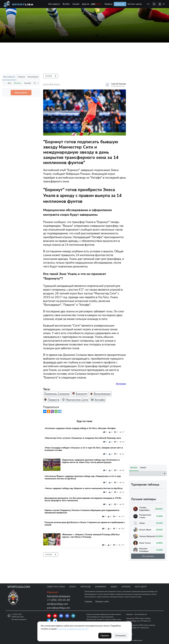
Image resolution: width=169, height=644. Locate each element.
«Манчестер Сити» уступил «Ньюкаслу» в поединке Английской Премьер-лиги (83, 438)
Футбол (66, 4)
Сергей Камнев (119, 84)
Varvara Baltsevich (144, 619)
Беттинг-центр (135, 4)
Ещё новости (21, 93)
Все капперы (148, 639)
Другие (86, 4)
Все (10, 83)
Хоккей (76, 4)
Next (38, 83)
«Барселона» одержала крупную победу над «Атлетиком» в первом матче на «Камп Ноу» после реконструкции (91, 461)
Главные (21, 77)
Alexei (139, 606)
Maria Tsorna (142, 626)
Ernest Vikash (142, 613)
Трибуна (108, 4)
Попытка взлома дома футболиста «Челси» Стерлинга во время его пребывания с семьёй (85, 524)
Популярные (33, 77)
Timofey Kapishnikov (141, 592)
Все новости (54, 4)
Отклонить (121, 636)
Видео (118, 4)
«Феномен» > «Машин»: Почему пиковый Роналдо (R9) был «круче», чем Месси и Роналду (91, 536)
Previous (4, 83)
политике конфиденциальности (73, 629)
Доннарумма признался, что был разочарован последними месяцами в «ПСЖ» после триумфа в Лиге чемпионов (83, 499)
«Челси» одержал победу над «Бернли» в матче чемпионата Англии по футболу (84, 488)
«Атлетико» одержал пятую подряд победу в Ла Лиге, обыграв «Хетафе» (80, 428)
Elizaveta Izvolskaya (141, 633)
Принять (105, 636)
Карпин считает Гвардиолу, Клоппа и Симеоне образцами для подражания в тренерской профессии (82, 511)
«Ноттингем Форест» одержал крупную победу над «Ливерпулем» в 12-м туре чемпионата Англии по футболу (83, 477)
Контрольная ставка (142, 599)
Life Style (96, 4)
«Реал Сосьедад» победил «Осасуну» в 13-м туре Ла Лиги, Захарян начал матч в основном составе (84, 449)
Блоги (46, 85)
